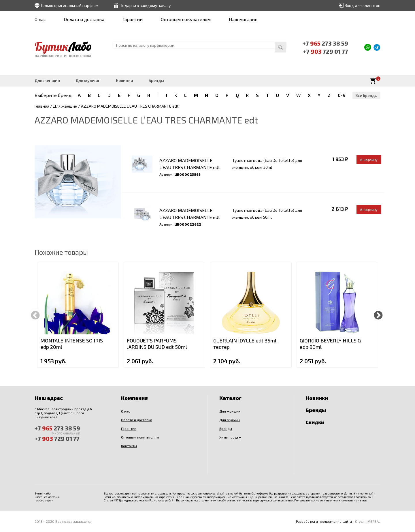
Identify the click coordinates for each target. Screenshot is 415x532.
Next (378, 315)
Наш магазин (243, 19)
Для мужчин (88, 80)
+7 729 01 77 (326, 51)
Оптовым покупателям (186, 19)
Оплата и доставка (84, 19)
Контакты (129, 446)
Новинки (124, 80)
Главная (42, 106)
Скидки (315, 422)
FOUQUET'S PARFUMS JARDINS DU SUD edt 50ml (157, 344)
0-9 (342, 95)
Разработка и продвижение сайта (324, 521)
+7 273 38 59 (325, 43)
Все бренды (366, 95)
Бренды (156, 80)
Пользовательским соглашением (316, 500)
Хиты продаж (230, 437)
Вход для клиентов (363, 5)
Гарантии (133, 19)
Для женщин (47, 80)
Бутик (63, 46)
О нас (40, 19)
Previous (35, 315)
